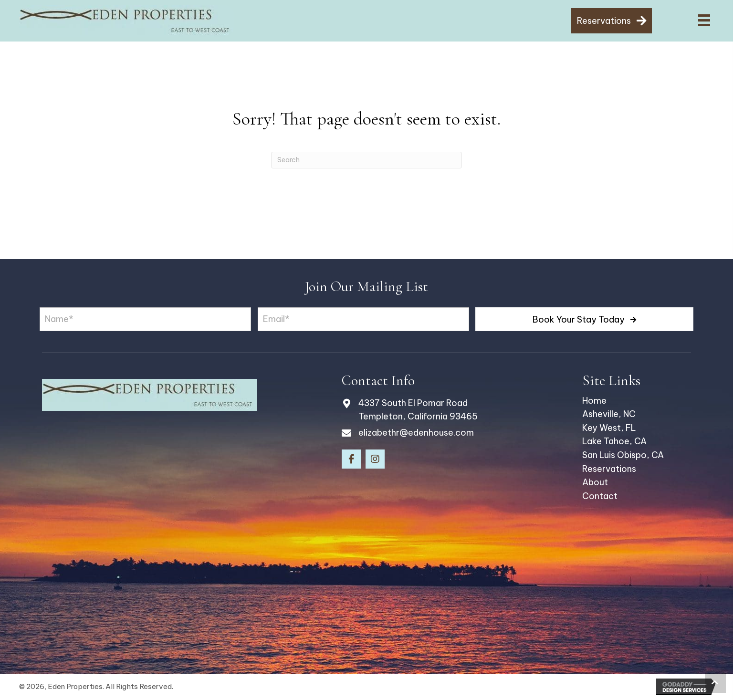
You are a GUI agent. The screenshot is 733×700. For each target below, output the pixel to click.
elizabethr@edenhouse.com (416, 433)
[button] (584, 319)
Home (594, 401)
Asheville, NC (609, 414)
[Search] (366, 160)
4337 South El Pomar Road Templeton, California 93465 (418, 410)
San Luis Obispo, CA (623, 455)
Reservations (609, 469)
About (595, 482)
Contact (600, 496)
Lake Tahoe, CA (614, 441)
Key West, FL (609, 428)
